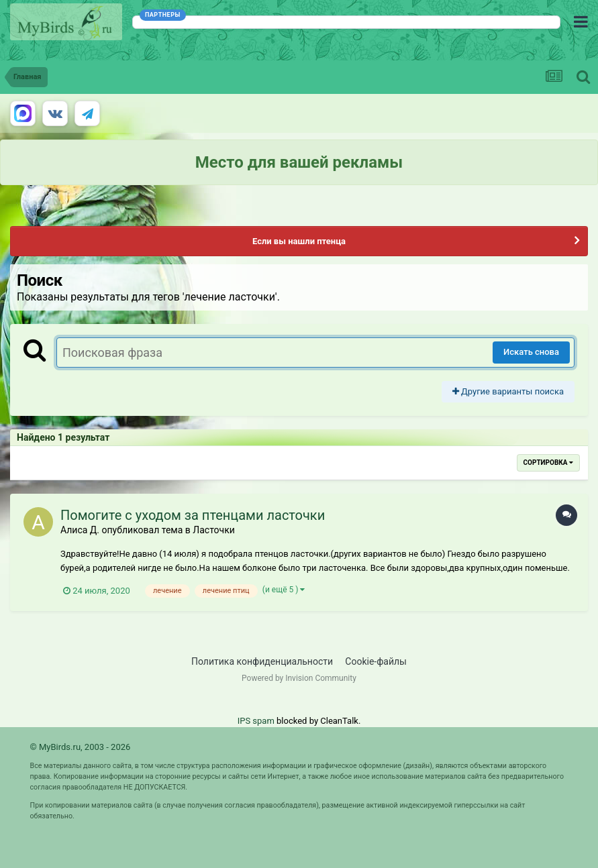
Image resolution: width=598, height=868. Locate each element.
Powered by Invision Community (299, 678)
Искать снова (531, 352)
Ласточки (214, 530)
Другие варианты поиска (508, 391)
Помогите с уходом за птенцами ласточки (193, 515)
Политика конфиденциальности (262, 661)
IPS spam (256, 721)
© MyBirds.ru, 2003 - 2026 (81, 747)
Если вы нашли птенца (299, 241)
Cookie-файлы (376, 661)
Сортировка (548, 463)
